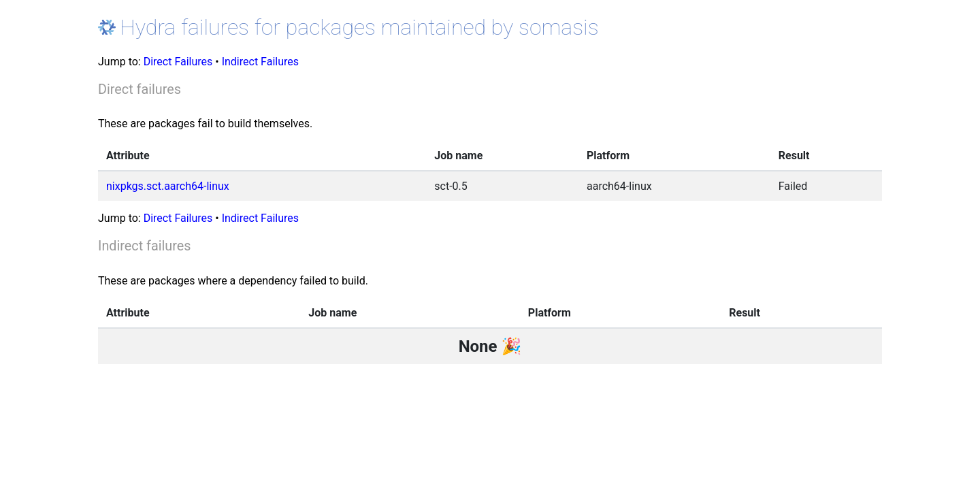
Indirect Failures (260, 62)
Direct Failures (178, 62)
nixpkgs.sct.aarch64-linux (168, 186)
